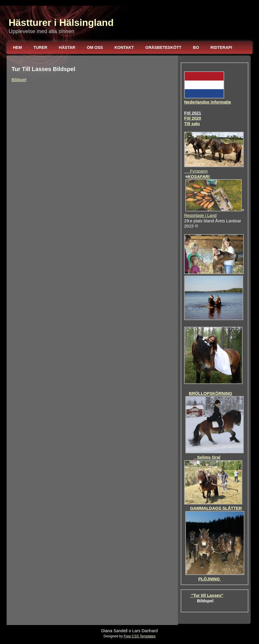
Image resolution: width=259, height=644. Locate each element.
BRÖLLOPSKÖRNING (211, 393)
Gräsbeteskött (163, 47)
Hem (17, 47)
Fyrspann (196, 171)
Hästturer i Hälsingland (61, 23)
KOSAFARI (199, 177)
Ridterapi (221, 47)
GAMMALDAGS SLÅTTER (216, 508)
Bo (196, 47)
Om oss (95, 47)
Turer (40, 47)
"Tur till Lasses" (206, 595)
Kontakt (124, 47)
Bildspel (19, 80)
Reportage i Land (200, 215)
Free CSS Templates (140, 636)
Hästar (67, 47)
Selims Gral (207, 457)
